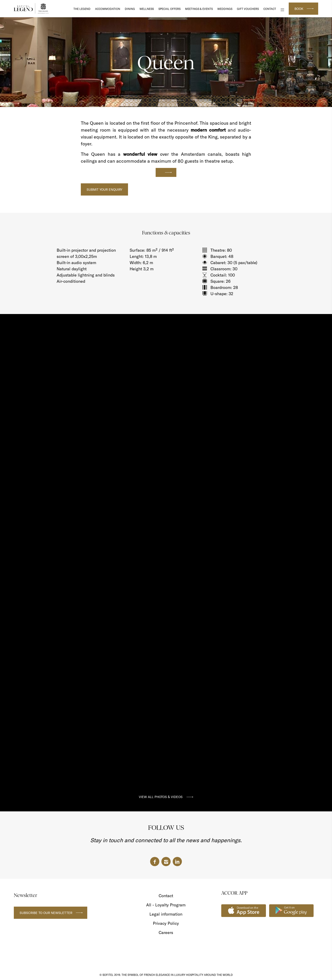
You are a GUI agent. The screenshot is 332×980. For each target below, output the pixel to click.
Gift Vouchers (248, 9)
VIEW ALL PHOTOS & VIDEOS (161, 797)
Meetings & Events (199, 9)
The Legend (82, 9)
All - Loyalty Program (166, 905)
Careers (166, 932)
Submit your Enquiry (104, 190)
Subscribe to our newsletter (46, 913)
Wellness (147, 9)
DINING (130, 9)
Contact (270, 9)
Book (299, 9)
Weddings (225, 9)
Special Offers (169, 9)
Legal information (166, 914)
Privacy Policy (166, 923)
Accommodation (108, 9)
